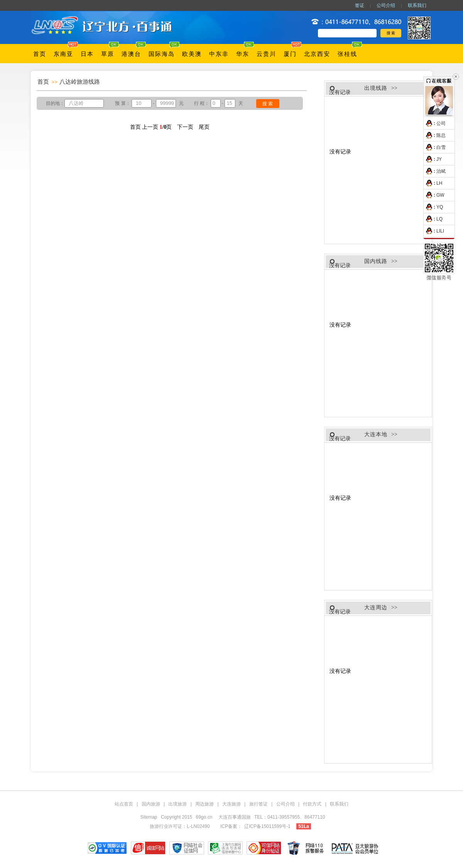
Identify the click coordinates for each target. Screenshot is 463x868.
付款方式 (312, 804)
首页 (40, 54)
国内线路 (376, 261)
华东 (243, 54)
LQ (433, 219)
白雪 (435, 147)
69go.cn (204, 817)
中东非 (219, 54)
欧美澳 (192, 54)
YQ (433, 207)
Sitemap (149, 817)
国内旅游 (151, 804)
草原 (108, 54)
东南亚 (63, 54)
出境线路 (376, 88)
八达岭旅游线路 (80, 82)
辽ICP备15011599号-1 (267, 826)
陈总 (435, 135)
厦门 (290, 54)
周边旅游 (204, 804)
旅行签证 (259, 804)
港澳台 (131, 54)
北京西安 (317, 54)
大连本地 (376, 434)
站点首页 (124, 804)
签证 (360, 5)
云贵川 (266, 54)
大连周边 (376, 608)
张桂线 (347, 54)
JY (433, 159)
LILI (434, 231)
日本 (87, 54)
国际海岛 (162, 54)
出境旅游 (177, 804)
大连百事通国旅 (235, 817)
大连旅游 (231, 804)
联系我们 (417, 5)
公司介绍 (386, 5)
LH (433, 183)
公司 (435, 123)
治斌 (435, 171)
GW (434, 195)
